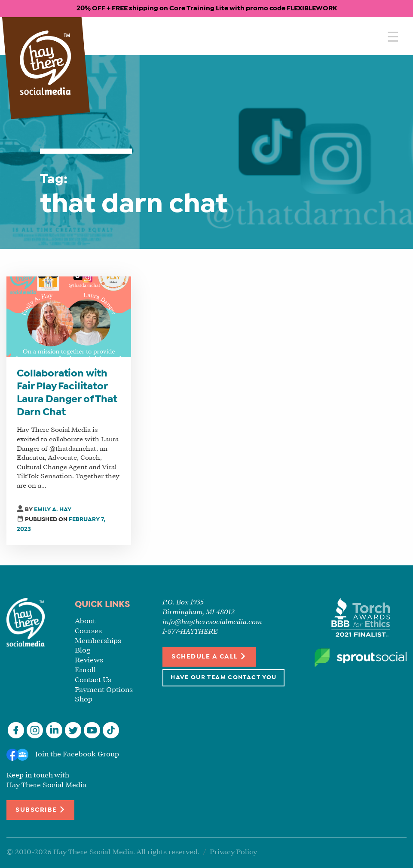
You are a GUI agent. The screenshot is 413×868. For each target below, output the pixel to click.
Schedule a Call (209, 656)
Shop (84, 700)
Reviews (89, 660)
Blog (83, 651)
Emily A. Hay (53, 510)
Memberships (98, 641)
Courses (88, 631)
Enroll (85, 670)
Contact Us (93, 680)
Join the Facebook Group (77, 754)
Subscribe (40, 809)
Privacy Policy (233, 852)
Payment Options (104, 690)
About (85, 621)
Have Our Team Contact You (223, 678)
